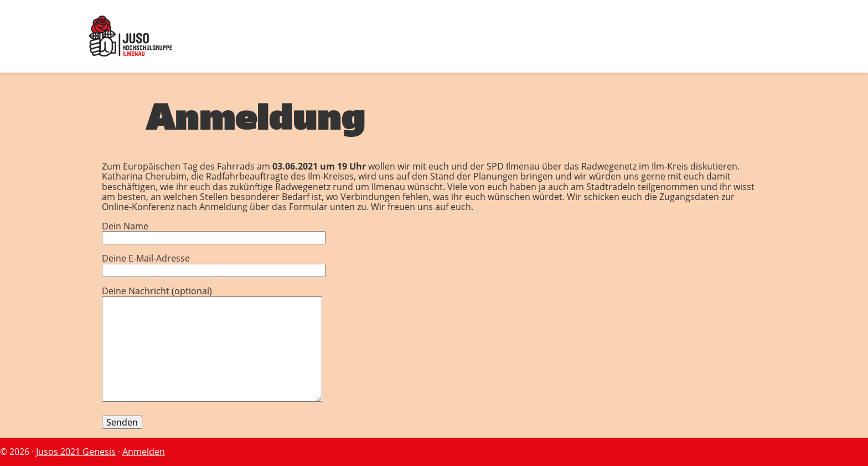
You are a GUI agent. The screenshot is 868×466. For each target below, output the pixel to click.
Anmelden (144, 452)
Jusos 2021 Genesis (76, 452)
